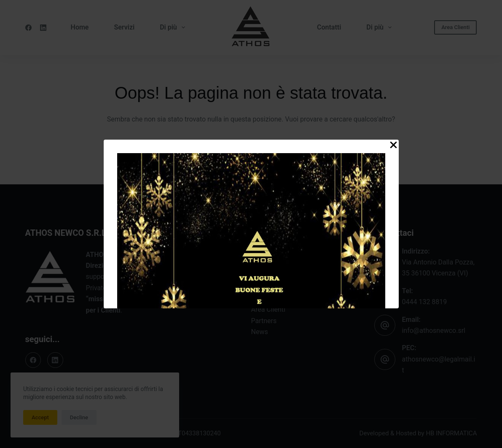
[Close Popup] (393, 147)
